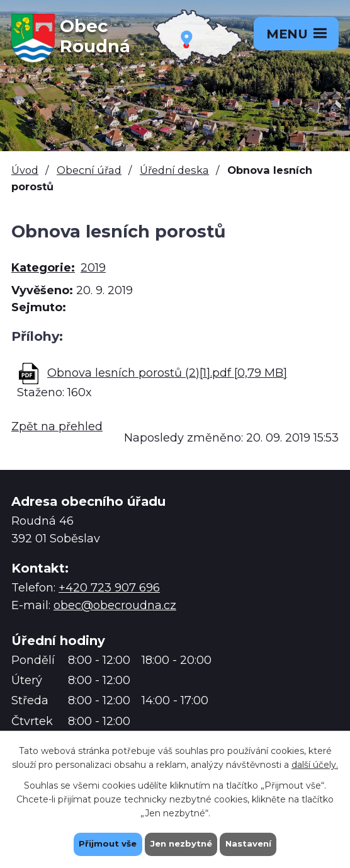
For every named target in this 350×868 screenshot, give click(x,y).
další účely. (315, 763)
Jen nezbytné (181, 843)
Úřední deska (174, 170)
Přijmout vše (104, 843)
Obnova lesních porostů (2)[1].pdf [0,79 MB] (167, 373)
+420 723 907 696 (109, 588)
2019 (93, 268)
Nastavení (252, 843)
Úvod (25, 170)
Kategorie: (43, 268)
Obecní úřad (89, 170)
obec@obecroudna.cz (115, 605)
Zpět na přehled (57, 426)
